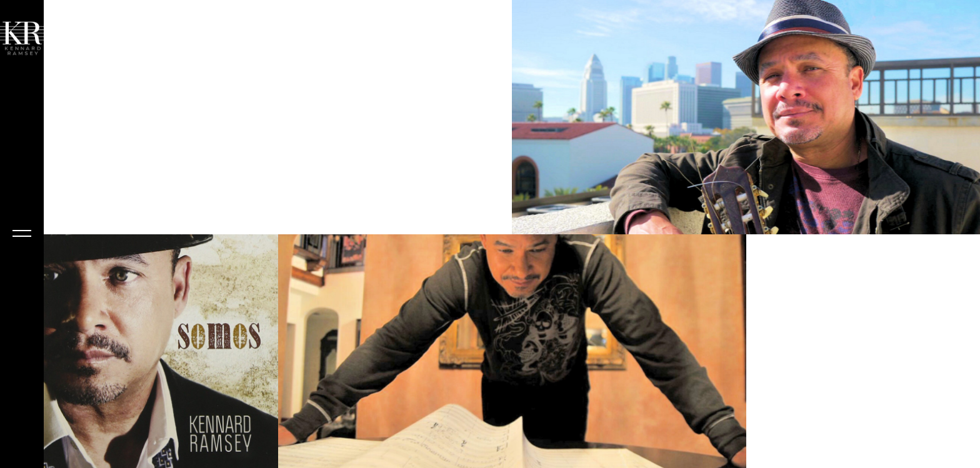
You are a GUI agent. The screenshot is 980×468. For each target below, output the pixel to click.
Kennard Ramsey (22, 387)
